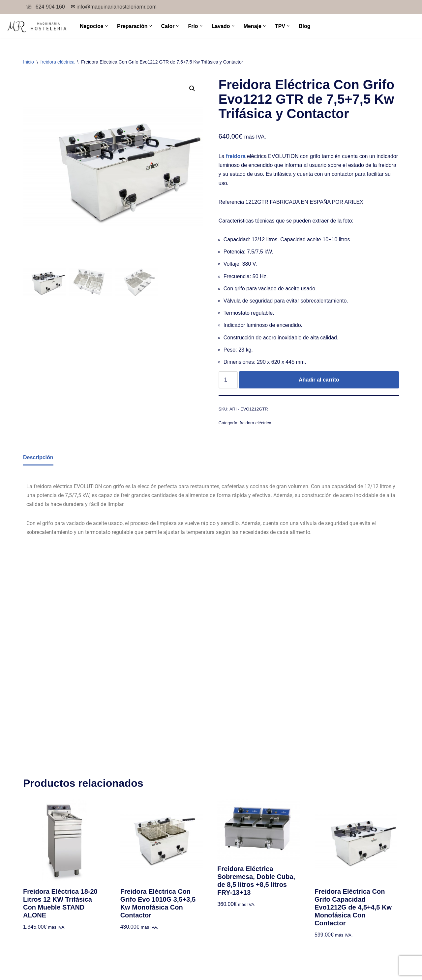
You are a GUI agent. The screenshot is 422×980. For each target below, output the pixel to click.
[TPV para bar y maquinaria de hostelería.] (37, 26)
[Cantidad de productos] (228, 380)
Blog (305, 26)
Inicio (29, 62)
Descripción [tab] (38, 457)
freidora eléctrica (58, 62)
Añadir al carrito (319, 380)
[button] (106, 26)
